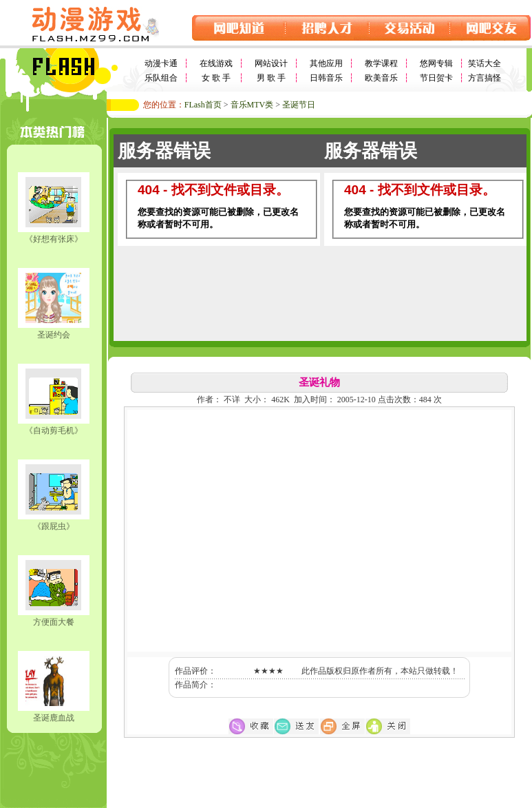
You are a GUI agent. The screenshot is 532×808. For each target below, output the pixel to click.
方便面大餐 (54, 622)
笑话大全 (485, 63)
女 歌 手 (216, 78)
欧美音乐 (381, 78)
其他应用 (326, 63)
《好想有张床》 (54, 239)
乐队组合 (161, 78)
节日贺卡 (436, 78)
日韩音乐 (326, 78)
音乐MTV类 (252, 105)
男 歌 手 (271, 78)
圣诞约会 (54, 335)
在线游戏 (216, 63)
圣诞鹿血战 (54, 718)
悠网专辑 (436, 63)
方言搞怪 (485, 78)
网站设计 (271, 63)
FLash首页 (203, 105)
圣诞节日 (299, 105)
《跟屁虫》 (54, 526)
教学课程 (381, 63)
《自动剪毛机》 (54, 431)
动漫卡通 (161, 63)
